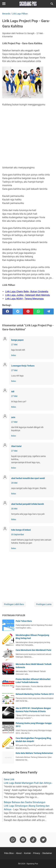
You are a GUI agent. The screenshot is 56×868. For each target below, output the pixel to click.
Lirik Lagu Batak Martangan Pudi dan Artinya (28, 783)
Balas (14, 355)
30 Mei (14, 509)
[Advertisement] (28, 136)
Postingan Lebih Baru (14, 604)
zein (13, 417)
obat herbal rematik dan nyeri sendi (28, 478)
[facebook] (7, 311)
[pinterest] (28, 311)
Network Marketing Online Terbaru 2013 (35, 694)
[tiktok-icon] (33, 840)
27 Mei (14, 345)
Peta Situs (9, 853)
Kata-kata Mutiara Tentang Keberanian (34, 753)
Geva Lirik (9, 779)
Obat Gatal (16, 446)
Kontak (27, 853)
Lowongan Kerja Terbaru (23, 366)
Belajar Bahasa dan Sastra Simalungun (25, 802)
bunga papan (17, 340)
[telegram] (49, 311)
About (19, 853)
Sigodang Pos (32, 864)
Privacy (37, 853)
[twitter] (18, 311)
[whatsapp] (38, 311)
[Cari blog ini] (52, 4)
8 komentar (8, 36)
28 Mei (14, 483)
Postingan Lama (44, 604)
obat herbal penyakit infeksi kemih (28, 504)
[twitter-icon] (43, 840)
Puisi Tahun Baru (24, 621)
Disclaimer (47, 853)
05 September (18, 534)
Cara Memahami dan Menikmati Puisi (33, 650)
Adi (13, 392)
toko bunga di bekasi (21, 530)
